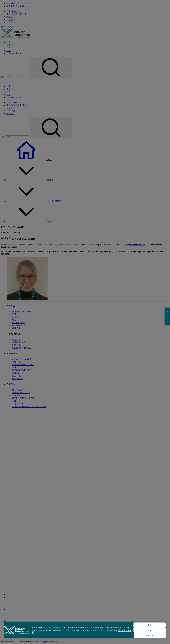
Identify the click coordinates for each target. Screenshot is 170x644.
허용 (150, 625)
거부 (150, 630)
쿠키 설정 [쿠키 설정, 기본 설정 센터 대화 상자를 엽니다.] (150, 635)
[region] (85, 631)
